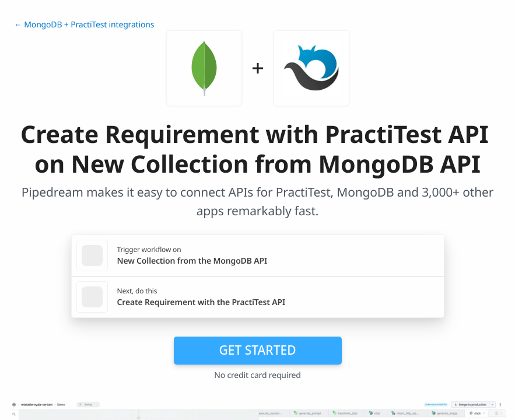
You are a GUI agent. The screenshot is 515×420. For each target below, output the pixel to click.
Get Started (258, 350)
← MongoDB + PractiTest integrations (84, 25)
